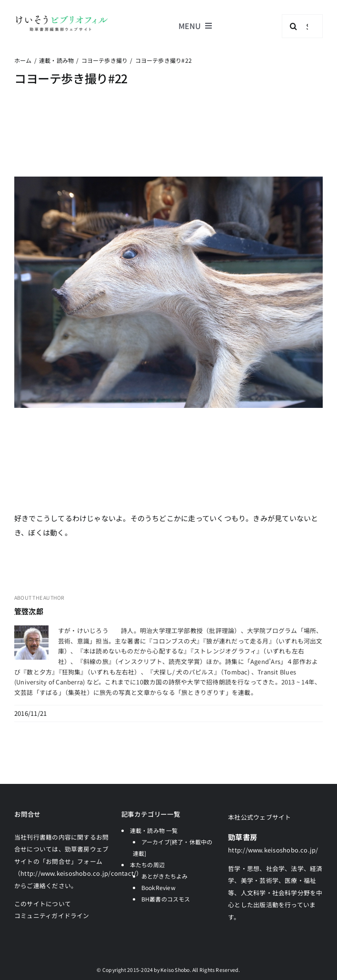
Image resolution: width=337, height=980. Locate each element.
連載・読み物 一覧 (154, 830)
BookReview (159, 887)
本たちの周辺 (147, 865)
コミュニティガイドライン (52, 916)
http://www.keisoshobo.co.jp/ (273, 850)
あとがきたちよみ (165, 876)
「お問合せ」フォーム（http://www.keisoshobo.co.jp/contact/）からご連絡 (79, 873)
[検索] (294, 26)
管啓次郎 (29, 611)
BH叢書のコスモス (166, 899)
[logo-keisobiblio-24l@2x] (62, 18)
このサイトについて (43, 904)
